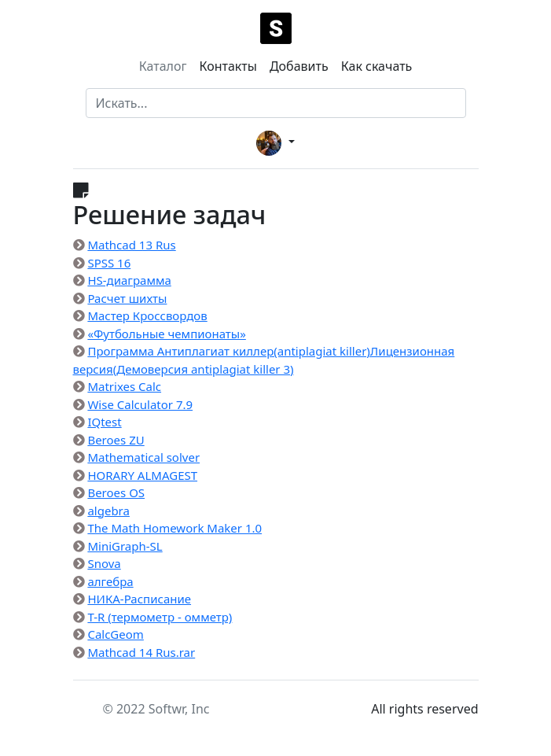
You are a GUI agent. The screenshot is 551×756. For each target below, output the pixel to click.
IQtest (104, 422)
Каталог (163, 66)
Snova (104, 563)
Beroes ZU (116, 440)
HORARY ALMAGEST (142, 475)
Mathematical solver (143, 457)
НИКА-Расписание (139, 599)
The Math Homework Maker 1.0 (174, 528)
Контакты (228, 66)
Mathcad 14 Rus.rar (141, 652)
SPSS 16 (109, 263)
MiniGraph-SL (125, 546)
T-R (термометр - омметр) (160, 617)
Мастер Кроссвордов (147, 315)
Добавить (299, 66)
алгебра (110, 581)
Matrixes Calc (124, 386)
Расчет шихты (127, 298)
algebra (108, 511)
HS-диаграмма (129, 280)
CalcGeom (115, 634)
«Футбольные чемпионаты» (166, 334)
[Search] (276, 103)
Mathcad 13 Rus (131, 245)
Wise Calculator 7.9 (140, 404)
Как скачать (377, 66)
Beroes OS (116, 492)
